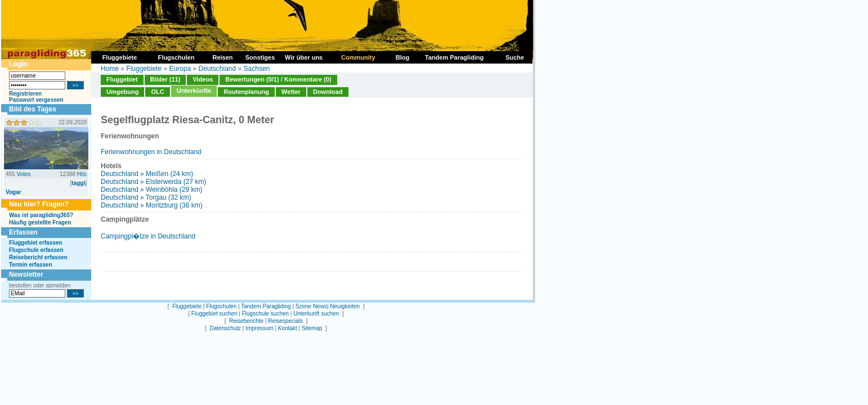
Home (110, 69)
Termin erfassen (31, 265)
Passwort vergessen (36, 100)
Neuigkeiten (345, 306)
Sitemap (312, 328)
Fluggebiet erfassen (35, 243)
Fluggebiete (144, 69)
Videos (203, 79)
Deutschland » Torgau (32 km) (146, 197)
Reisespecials (285, 321)
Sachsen (257, 69)
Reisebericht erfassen (38, 257)
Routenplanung (246, 92)
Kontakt (288, 328)
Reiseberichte (246, 321)
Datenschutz (225, 328)
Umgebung (122, 92)
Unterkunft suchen (316, 314)
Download (328, 92)
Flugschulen (221, 306)
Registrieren (25, 94)
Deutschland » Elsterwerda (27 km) (153, 182)
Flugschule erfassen (36, 250)
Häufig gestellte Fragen (40, 222)
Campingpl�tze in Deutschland (148, 236)
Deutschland (217, 69)
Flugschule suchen (265, 314)
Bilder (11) (165, 79)
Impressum (259, 328)
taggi (78, 183)
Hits (82, 174)
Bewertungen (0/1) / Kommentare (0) (278, 79)
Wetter (291, 92)
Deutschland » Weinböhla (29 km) (152, 190)
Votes (23, 174)
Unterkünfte (194, 91)
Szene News (311, 306)
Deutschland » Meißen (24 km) (147, 174)
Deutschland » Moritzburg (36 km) (152, 205)
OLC (157, 92)
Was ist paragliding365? (41, 215)
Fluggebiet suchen (214, 314)
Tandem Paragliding (266, 306)
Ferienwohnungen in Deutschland (151, 152)
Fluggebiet (122, 79)
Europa (180, 69)
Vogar (14, 192)
